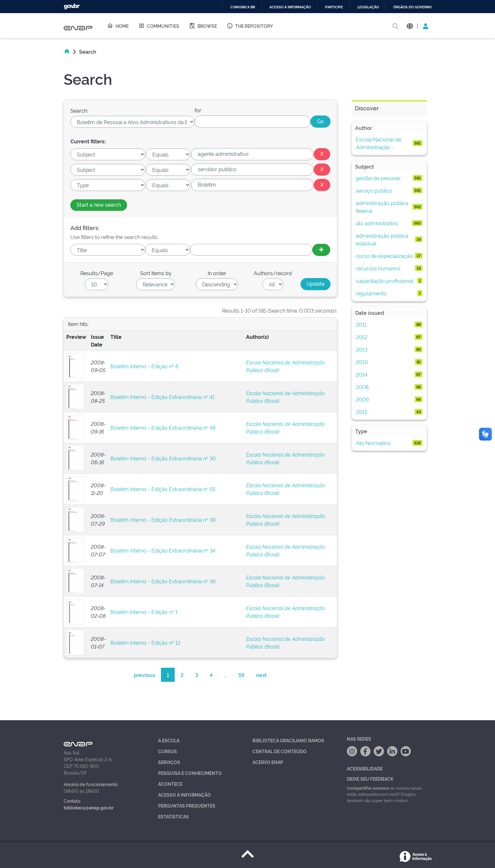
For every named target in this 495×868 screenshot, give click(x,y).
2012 (362, 337)
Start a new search (99, 204)
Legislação (368, 7)
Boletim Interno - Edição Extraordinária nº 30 (163, 458)
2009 (362, 399)
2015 (362, 412)
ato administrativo (377, 223)
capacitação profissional (385, 281)
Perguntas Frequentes (187, 805)
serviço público (374, 190)
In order (217, 273)
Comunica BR (243, 7)
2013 (362, 349)
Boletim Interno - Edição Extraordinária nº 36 (163, 581)
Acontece (170, 784)
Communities (159, 26)
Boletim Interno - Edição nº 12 (145, 642)
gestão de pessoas (378, 178)
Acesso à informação (290, 7)
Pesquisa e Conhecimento (190, 773)
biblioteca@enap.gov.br (89, 807)
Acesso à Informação (184, 795)
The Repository (250, 26)
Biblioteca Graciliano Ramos (288, 740)
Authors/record (273, 273)
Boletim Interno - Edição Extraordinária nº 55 (163, 489)
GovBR (72, 7)
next (261, 675)
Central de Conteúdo (279, 751)
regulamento (371, 293)
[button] (410, 26)
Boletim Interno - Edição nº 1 (144, 612)
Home (118, 26)
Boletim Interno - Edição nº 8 (144, 366)
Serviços (169, 762)
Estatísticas (173, 816)
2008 (362, 387)
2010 (362, 362)
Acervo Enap (268, 762)
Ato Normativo (373, 443)
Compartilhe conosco (368, 788)
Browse (203, 26)
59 (241, 675)
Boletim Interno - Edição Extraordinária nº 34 (163, 550)
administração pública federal (382, 207)
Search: (79, 110)
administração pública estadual (382, 239)
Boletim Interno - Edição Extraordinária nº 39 (163, 520)
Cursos (168, 751)
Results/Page (97, 273)
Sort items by (156, 273)
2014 (362, 374)
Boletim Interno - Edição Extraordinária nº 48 (163, 427)
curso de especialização (384, 256)
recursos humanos (378, 268)
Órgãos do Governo (412, 7)
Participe (334, 7)
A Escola (169, 740)
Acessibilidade (365, 768)
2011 (361, 324)
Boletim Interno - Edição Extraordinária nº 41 (163, 397)
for (198, 110)
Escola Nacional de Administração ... (379, 143)
